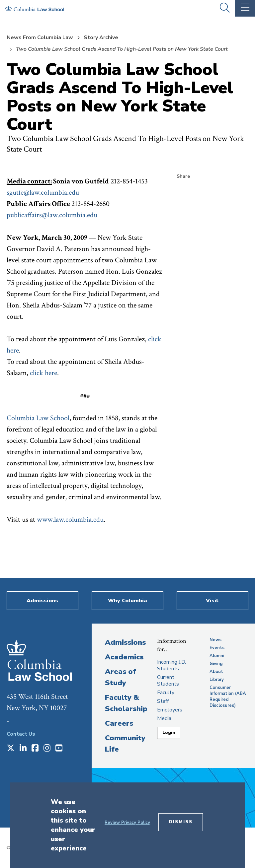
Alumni (217, 656)
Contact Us (21, 734)
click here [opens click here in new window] (43, 373)
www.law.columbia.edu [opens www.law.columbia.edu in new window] (70, 520)
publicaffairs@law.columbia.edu (52, 215)
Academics (124, 657)
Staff (163, 701)
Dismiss (181, 822)
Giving (216, 664)
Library (217, 680)
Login (169, 733)
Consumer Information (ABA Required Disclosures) (228, 697)
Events (217, 648)
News (215, 640)
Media (164, 718)
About (216, 672)
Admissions (125, 642)
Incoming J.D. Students (171, 665)
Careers (119, 723)
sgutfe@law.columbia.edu (43, 193)
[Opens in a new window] (11, 749)
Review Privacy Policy (127, 823)
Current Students (168, 681)
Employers (170, 710)
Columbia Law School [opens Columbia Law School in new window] (38, 418)
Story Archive (101, 37)
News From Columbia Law (40, 37)
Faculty (166, 693)
